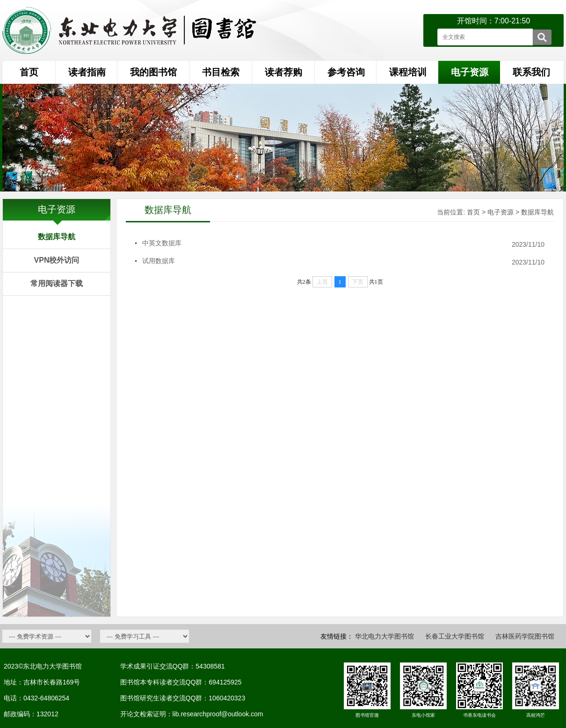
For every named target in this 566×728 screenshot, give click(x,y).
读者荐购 (283, 72)
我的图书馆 (153, 72)
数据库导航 (57, 237)
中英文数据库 (162, 243)
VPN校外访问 (57, 260)
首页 (29, 72)
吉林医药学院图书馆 (525, 636)
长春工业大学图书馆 (455, 636)
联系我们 (531, 72)
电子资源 (501, 212)
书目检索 (221, 72)
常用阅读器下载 (57, 283)
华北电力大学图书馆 (385, 636)
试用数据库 (159, 261)
